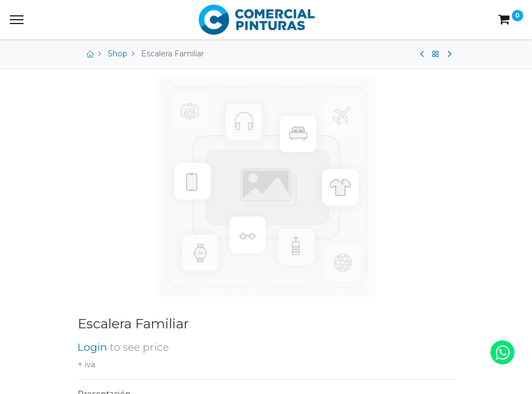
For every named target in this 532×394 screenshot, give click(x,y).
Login (92, 347)
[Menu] (17, 20)
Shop (118, 54)
